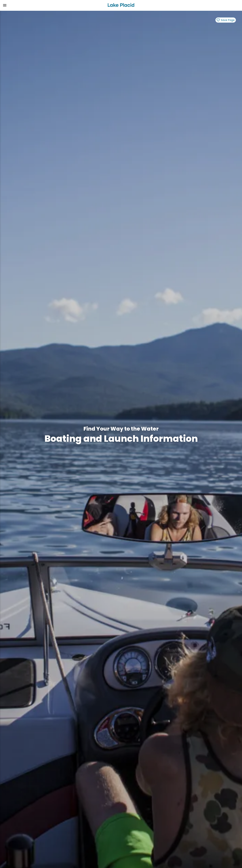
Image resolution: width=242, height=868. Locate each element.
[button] (52, 5)
